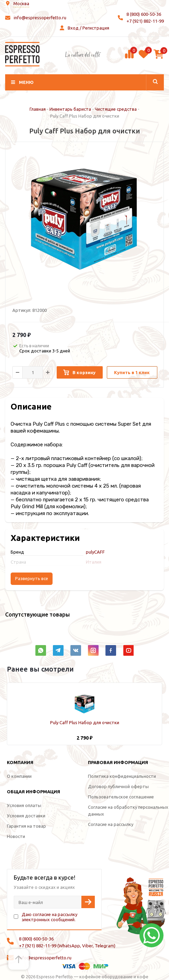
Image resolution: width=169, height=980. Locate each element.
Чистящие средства (116, 109)
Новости (16, 836)
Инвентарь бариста (70, 109)
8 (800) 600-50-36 (144, 14)
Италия (94, 562)
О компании (19, 776)
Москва (21, 3)
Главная (38, 109)
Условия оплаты (24, 805)
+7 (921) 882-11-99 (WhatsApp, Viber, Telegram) (67, 946)
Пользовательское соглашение (121, 797)
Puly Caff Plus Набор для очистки (85, 722)
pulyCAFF (95, 552)
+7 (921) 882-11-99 (145, 21)
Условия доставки (26, 816)
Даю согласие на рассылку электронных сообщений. (49, 917)
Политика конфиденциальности (122, 776)
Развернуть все (32, 579)
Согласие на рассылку (111, 824)
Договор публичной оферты (118, 786)
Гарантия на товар (26, 826)
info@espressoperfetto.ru (40, 18)
